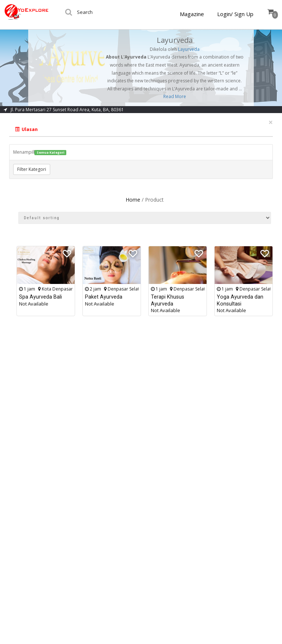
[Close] (271, 122)
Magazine (192, 14)
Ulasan (26, 129)
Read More (175, 96)
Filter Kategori (32, 169)
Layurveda (189, 49)
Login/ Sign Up (235, 14)
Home (133, 200)
